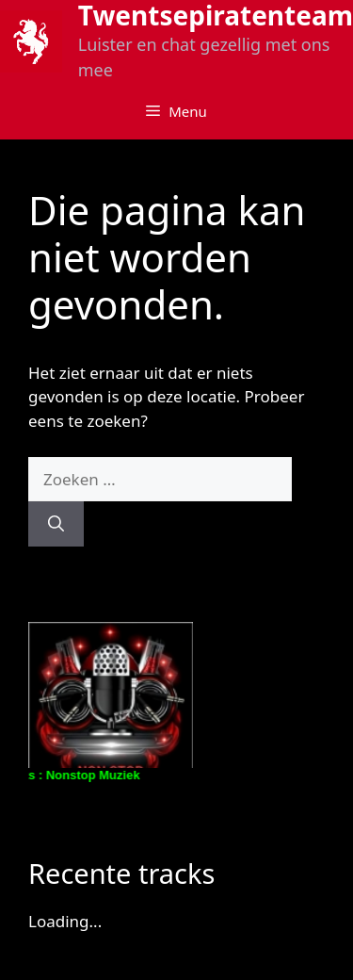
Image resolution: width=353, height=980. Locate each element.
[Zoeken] (56, 524)
